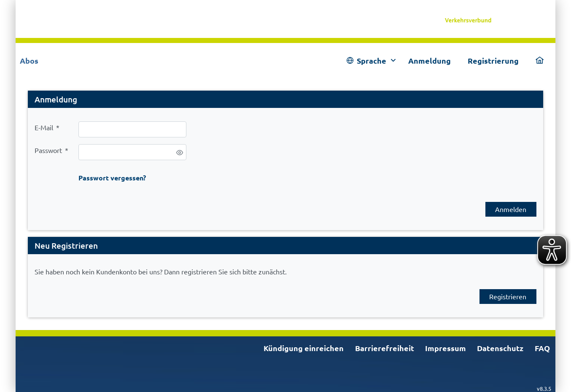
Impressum (446, 348)
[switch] (180, 153)
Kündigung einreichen (304, 348)
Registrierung (493, 60)
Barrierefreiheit (385, 348)
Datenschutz (500, 348)
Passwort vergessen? (112, 178)
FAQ (542, 348)
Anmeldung (430, 60)
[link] (493, 19)
